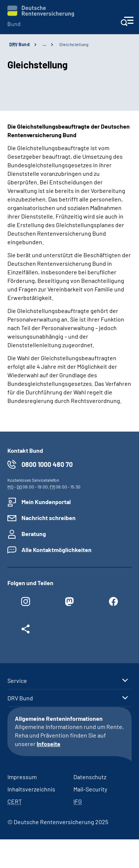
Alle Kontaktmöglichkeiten (57, 550)
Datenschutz (90, 777)
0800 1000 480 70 (47, 464)
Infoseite (49, 744)
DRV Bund (20, 698)
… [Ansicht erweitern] (44, 44)
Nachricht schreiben (49, 518)
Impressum (22, 777)
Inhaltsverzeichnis (31, 789)
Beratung (34, 534)
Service (17, 681)
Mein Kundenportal (46, 502)
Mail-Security (90, 789)
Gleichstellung (74, 44)
